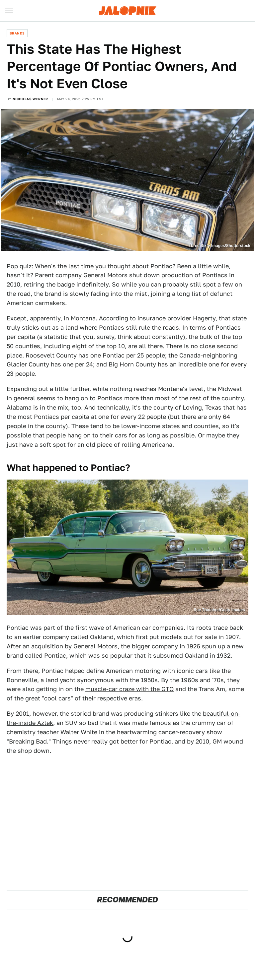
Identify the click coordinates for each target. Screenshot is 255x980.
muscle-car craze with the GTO (129, 689)
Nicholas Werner (30, 99)
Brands (17, 33)
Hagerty (204, 318)
